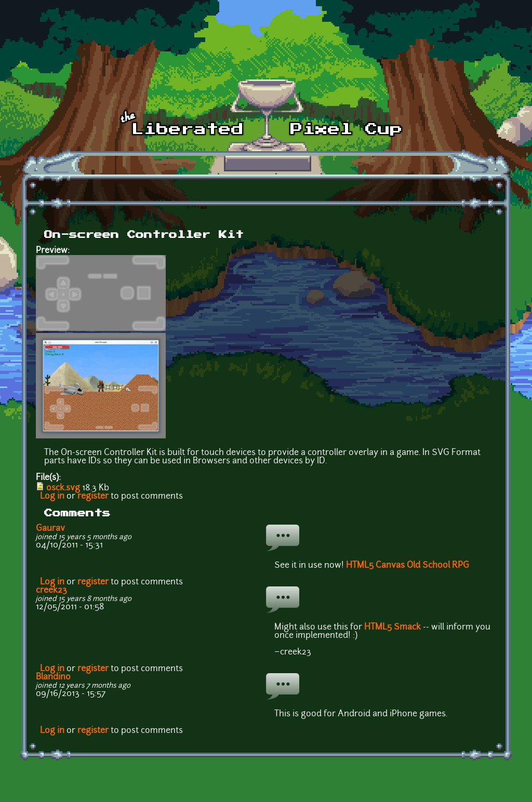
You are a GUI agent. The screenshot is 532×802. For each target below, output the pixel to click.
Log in (52, 497)
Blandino (53, 677)
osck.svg (63, 488)
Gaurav (50, 529)
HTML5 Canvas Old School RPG (408, 566)
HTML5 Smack (393, 627)
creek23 (51, 591)
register (93, 497)
